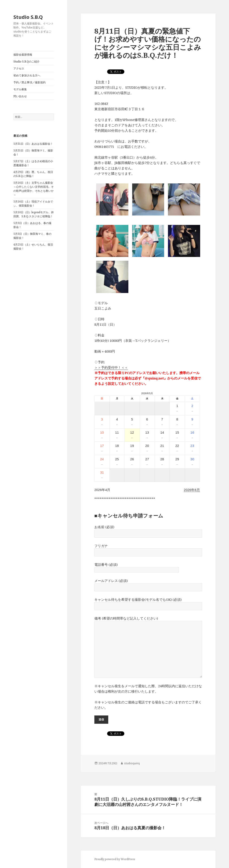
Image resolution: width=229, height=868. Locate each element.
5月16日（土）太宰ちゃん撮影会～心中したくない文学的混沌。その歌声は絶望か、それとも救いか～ (34, 189)
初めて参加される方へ (27, 75)
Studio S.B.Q (28, 17)
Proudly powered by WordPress (115, 859)
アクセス (19, 68)
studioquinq (132, 763)
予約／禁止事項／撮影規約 (30, 82)
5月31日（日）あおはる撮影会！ (33, 144)
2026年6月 (192, 490)
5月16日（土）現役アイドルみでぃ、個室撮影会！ (33, 204)
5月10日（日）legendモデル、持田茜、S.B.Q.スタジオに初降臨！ (34, 214)
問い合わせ (20, 96)
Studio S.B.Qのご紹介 (27, 61)
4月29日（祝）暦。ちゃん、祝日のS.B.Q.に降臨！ (33, 174)
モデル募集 (20, 89)
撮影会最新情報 (23, 55)
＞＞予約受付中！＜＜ (111, 367)
